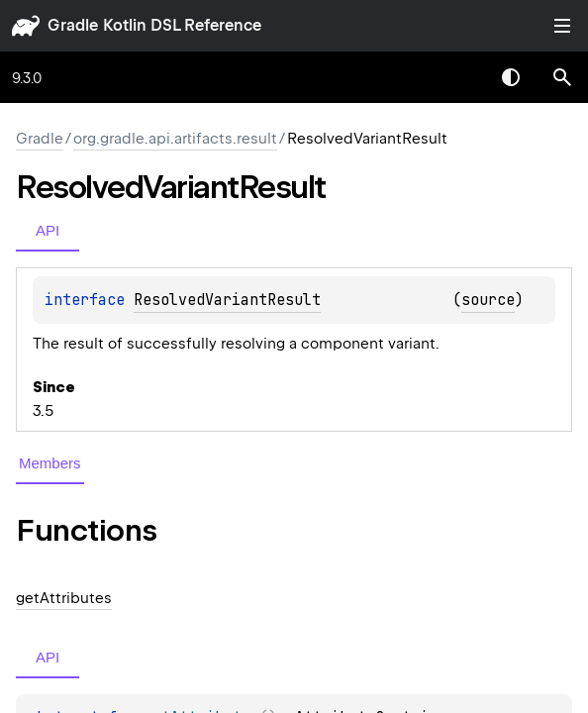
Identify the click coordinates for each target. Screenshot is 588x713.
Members (50, 463)
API (48, 230)
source (488, 300)
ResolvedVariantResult (227, 300)
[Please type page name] (562, 77)
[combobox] (459, 77)
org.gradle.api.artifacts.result (175, 139)
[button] (562, 77)
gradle (73, 25)
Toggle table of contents (562, 26)
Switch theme (511, 77)
